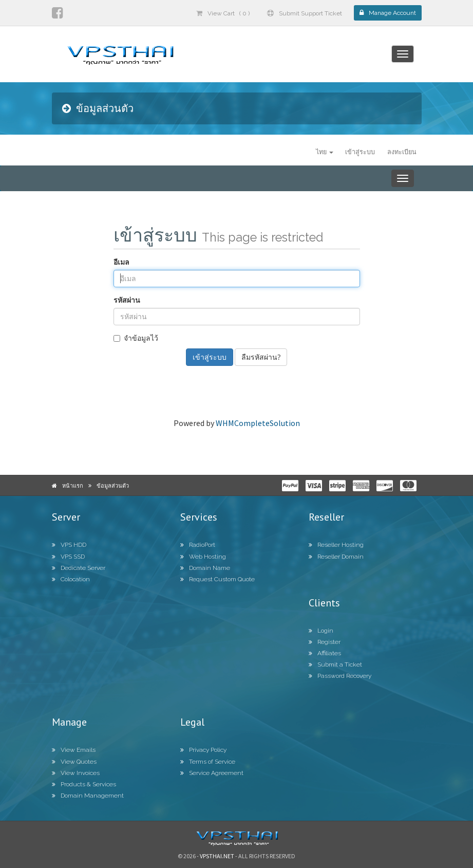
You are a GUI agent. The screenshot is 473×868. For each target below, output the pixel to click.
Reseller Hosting (336, 545)
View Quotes (74, 762)
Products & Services (84, 784)
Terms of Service (208, 762)
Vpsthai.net (217, 856)
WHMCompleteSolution (258, 423)
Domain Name (205, 568)
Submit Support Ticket (305, 13)
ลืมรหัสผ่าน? (261, 357)
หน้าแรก (73, 486)
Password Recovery (340, 676)
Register (325, 642)
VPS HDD (69, 545)
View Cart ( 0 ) (223, 13)
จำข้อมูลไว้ (136, 338)
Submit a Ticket (335, 664)
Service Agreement (212, 773)
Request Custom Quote (217, 579)
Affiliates (325, 653)
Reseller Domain (336, 557)
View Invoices (76, 773)
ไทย (325, 152)
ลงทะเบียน (402, 152)
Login (321, 631)
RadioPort (198, 545)
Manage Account (388, 13)
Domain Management (88, 796)
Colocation (71, 579)
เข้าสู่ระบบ (360, 152)
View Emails (74, 750)
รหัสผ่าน (127, 300)
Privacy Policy (203, 750)
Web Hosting (203, 557)
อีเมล (121, 262)
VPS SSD (68, 557)
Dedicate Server (79, 568)
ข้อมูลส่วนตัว (113, 486)
